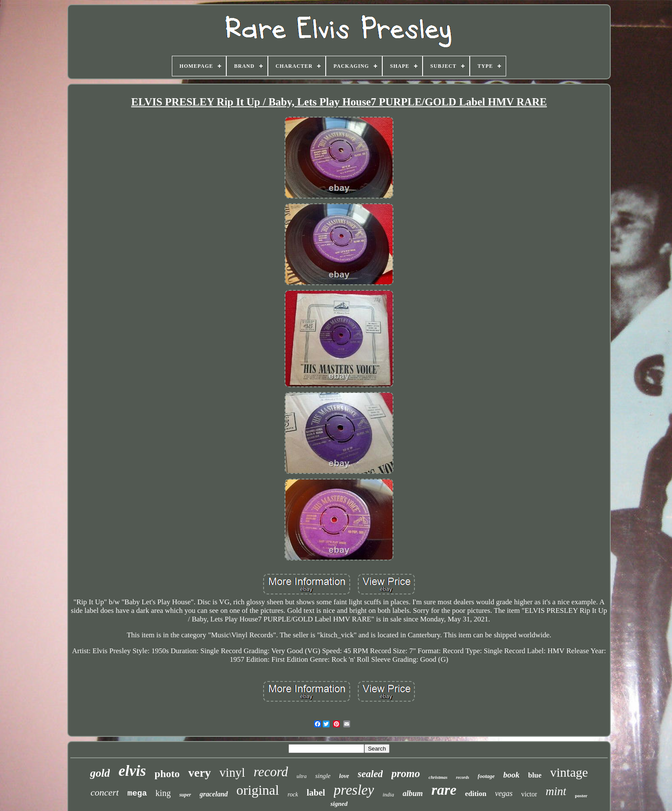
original (258, 790)
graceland (214, 794)
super (185, 795)
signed (339, 804)
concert (105, 792)
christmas (438, 777)
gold (100, 773)
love (344, 776)
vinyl (232, 772)
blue (535, 775)
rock (293, 794)
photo (167, 774)
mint (556, 791)
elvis (132, 771)
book (511, 775)
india (388, 794)
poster (581, 796)
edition (476, 794)
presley (354, 790)
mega (137, 793)
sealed (370, 774)
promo (406, 773)
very (199, 773)
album (412, 793)
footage (486, 776)
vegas (504, 793)
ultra (301, 776)
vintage (569, 772)
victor (529, 794)
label (316, 793)
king (163, 793)
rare (444, 790)
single (323, 776)
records (463, 777)
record (271, 772)
